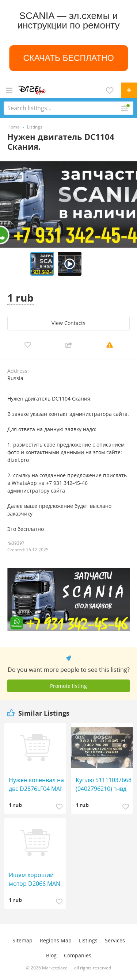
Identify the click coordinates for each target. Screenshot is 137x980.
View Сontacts (68, 323)
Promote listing (68, 686)
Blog (51, 955)
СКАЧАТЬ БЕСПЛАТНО (68, 58)
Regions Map (56, 940)
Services (115, 940)
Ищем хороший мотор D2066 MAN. (35, 879)
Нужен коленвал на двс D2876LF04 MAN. (37, 784)
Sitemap (22, 940)
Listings (88, 940)
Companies (78, 955)
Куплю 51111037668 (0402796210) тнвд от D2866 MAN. (104, 784)
